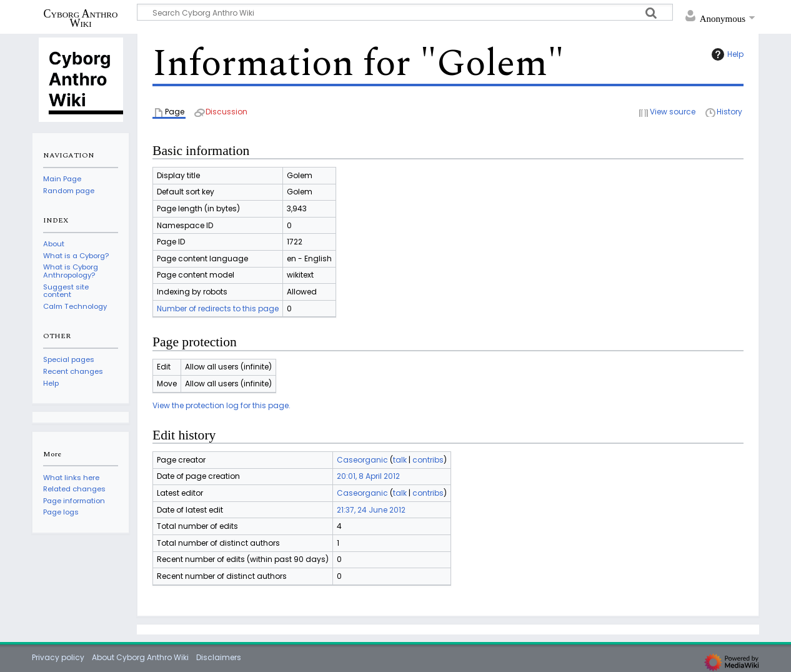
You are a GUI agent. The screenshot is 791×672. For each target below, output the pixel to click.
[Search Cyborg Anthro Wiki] (405, 12)
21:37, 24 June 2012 (371, 510)
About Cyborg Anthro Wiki (140, 657)
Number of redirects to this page (218, 308)
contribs (428, 460)
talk (400, 460)
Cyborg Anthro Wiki (81, 18)
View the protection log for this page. (221, 405)
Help (726, 54)
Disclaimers (219, 657)
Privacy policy (58, 657)
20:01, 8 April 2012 (368, 476)
